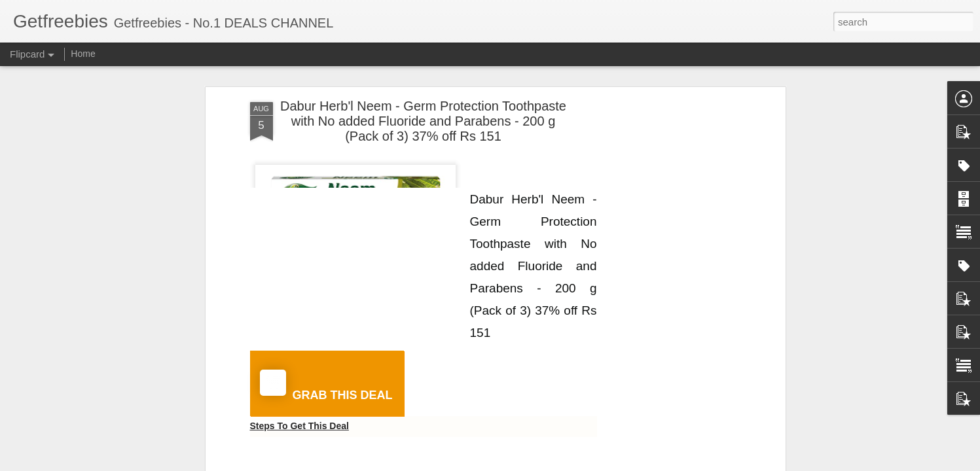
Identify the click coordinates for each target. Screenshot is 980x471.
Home (83, 54)
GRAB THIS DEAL (326, 386)
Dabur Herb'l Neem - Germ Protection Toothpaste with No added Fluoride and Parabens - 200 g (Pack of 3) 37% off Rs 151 (423, 121)
